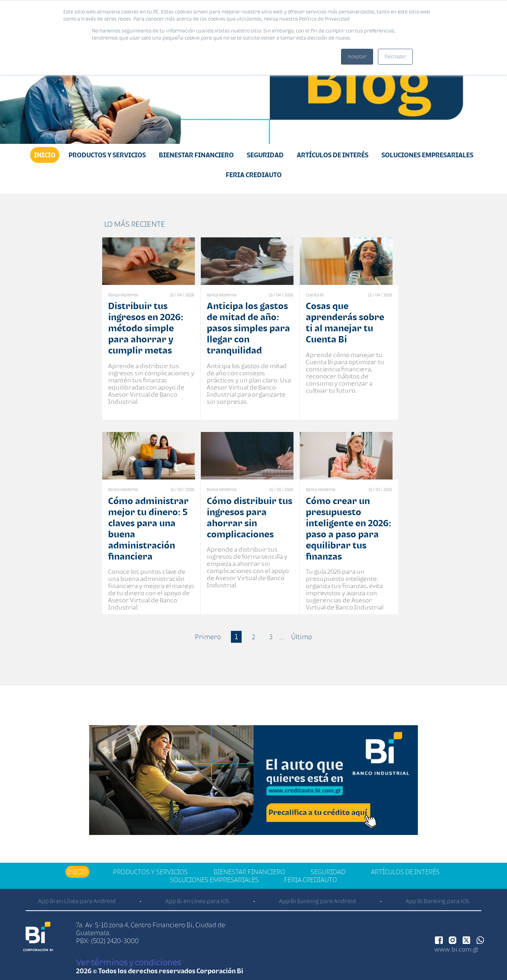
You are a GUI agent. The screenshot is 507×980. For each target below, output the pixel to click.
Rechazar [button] (395, 56)
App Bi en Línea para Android (77, 901)
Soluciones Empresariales (427, 155)
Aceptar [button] (357, 56)
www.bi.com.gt (456, 949)
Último (302, 637)
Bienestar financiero (196, 155)
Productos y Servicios (107, 155)
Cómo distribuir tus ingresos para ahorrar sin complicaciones (250, 517)
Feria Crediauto (254, 175)
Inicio (45, 155)
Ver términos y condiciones (129, 962)
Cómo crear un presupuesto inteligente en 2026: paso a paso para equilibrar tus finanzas (349, 528)
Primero (208, 637)
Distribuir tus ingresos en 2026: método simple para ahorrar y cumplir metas (146, 328)
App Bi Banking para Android (317, 901)
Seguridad (265, 155)
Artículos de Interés (333, 155)
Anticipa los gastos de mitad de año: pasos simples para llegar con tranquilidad (248, 328)
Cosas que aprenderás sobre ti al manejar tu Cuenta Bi (345, 322)
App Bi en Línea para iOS (197, 901)
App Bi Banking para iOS (437, 901)
